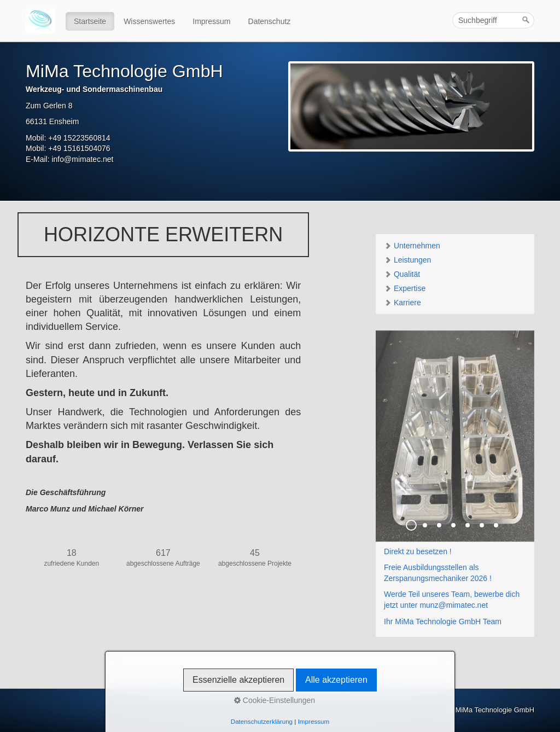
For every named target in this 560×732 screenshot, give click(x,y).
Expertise (405, 288)
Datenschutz (270, 21)
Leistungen (407, 260)
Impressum (211, 21)
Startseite (90, 21)
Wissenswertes (149, 21)
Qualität (402, 274)
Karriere (402, 303)
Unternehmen (412, 246)
